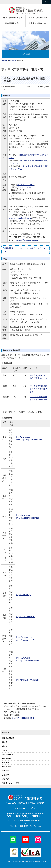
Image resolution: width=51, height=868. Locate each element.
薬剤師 (5, 750)
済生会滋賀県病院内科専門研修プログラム (38, 378)
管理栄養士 (6, 762)
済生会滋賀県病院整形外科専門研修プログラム (38, 400)
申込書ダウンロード (26, 185)
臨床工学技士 (7, 758)
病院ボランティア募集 (11, 783)
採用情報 (13, 61)
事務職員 (6, 771)
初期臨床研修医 (8, 738)
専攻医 (5, 742)
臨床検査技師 (7, 754)
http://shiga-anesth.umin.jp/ (28, 680)
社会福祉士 (6, 766)
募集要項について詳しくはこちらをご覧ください (25, 250)
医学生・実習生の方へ (38, 23)
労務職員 (6, 779)
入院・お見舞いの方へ (38, 18)
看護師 (5, 746)
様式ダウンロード (25, 187)
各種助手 (6, 775)
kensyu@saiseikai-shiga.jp (20, 218)
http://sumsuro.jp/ (24, 595)
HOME (5, 61)
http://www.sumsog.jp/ (26, 617)
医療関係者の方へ (13, 23)
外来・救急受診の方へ (13, 18)
